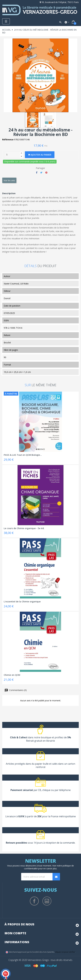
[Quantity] (12, 155)
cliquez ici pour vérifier (65, 952)
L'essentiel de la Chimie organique (22, 601)
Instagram (47, 901)
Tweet (41, 173)
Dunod (7, 298)
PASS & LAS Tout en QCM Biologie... (23, 455)
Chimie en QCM (12, 675)
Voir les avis (9, 180)
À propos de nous (19, 924)
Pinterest (46, 173)
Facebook (34, 901)
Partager (37, 173)
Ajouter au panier (40, 155)
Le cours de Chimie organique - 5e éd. (24, 528)
